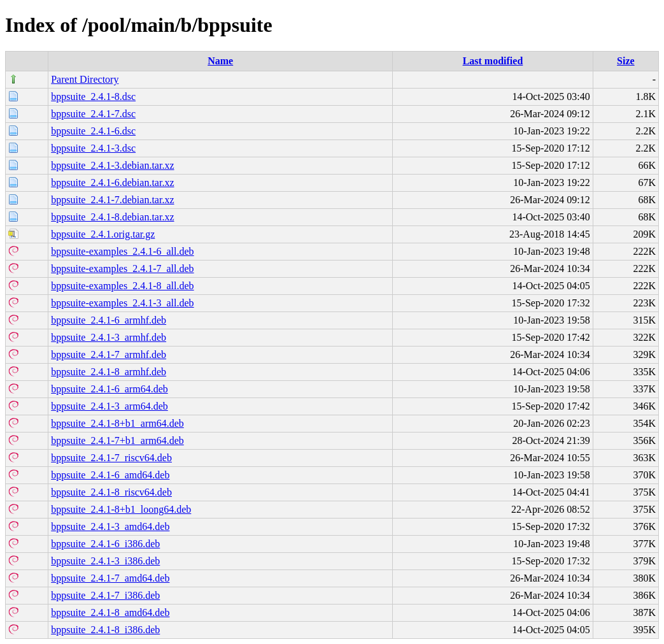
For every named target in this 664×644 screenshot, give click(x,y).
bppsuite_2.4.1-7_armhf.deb (109, 354)
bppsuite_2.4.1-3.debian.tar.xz (112, 165)
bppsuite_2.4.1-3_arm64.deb (109, 406)
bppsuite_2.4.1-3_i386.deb (105, 561)
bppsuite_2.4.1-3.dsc (93, 148)
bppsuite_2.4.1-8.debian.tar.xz (112, 217)
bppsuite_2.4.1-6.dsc (93, 131)
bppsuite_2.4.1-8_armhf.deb (109, 372)
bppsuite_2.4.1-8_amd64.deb (110, 612)
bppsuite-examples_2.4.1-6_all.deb (122, 251)
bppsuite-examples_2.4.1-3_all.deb (122, 303)
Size (626, 61)
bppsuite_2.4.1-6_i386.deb (105, 544)
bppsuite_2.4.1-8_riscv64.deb (111, 492)
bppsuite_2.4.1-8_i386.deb (105, 630)
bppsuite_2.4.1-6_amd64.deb (110, 475)
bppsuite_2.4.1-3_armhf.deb (109, 337)
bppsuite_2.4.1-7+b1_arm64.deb (117, 440)
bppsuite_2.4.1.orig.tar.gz (103, 234)
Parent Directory (85, 79)
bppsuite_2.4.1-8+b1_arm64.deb (117, 423)
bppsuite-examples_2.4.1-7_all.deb (122, 268)
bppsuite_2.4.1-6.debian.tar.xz (112, 182)
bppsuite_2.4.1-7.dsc (93, 114)
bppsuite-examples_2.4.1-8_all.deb (122, 286)
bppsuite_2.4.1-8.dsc (93, 97)
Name (220, 61)
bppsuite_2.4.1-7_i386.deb (105, 595)
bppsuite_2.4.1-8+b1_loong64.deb (121, 509)
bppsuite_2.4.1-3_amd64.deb (110, 526)
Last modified (493, 61)
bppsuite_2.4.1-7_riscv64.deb (111, 458)
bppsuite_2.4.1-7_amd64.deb (110, 578)
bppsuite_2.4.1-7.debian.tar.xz (112, 200)
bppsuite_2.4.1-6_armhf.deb (109, 320)
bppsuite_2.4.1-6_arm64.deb (109, 389)
